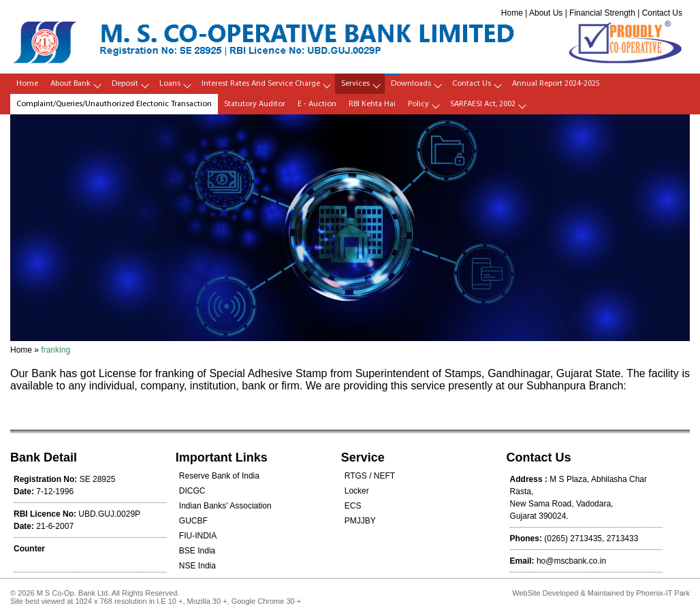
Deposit (125, 84)
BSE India (197, 551)
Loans (170, 84)
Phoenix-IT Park (663, 593)
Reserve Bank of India (219, 476)
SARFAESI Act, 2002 (483, 104)
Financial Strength (602, 13)
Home (512, 13)
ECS (353, 506)
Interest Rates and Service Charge (261, 84)
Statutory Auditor (255, 104)
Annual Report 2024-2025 (556, 84)
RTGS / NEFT (370, 476)
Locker (357, 491)
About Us (546, 13)
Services (355, 84)
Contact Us (662, 13)
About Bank (70, 84)
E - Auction (317, 104)
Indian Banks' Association (225, 506)
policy (418, 104)
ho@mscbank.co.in (571, 561)
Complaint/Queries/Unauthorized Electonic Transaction (114, 104)
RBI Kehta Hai (372, 104)
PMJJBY (360, 521)
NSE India (197, 566)
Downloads (411, 84)
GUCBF (193, 521)
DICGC (192, 491)
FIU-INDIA (198, 536)
